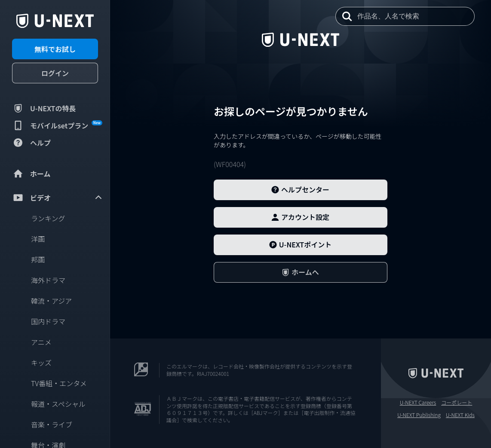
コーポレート (457, 402)
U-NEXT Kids (460, 415)
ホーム (31, 174)
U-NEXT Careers (418, 402)
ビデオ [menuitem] (58, 198)
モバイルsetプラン (57, 125)
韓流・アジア (51, 301)
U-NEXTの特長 (44, 108)
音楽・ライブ (52, 424)
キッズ (41, 363)
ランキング (48, 218)
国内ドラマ (48, 321)
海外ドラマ (48, 280)
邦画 (38, 259)
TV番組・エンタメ (59, 383)
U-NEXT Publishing (419, 415)
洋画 (38, 239)
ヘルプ (31, 143)
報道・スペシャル (58, 404)
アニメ (41, 342)
